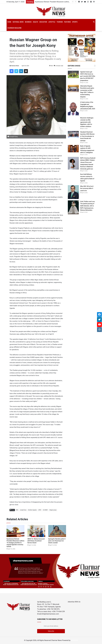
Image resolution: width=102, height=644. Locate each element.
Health (35, 22)
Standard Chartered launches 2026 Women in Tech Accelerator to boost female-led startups (87, 136)
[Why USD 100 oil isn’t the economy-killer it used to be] (73, 192)
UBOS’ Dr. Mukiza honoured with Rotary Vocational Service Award (36, 541)
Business (28, 22)
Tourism (60, 22)
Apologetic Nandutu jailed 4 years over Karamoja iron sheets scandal (57, 541)
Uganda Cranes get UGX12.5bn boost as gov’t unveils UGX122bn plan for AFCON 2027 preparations (88, 76)
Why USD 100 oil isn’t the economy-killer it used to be (87, 188)
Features (67, 22)
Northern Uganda (32, 510)
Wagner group (53, 510)
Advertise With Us (74, 602)
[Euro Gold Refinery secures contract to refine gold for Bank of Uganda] (73, 177)
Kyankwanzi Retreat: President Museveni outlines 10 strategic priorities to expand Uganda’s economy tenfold (15, 543)
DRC (17, 510)
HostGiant (74, 640)
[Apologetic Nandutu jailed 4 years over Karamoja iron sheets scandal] (57, 531)
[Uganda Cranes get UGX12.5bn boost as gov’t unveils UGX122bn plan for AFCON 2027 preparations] (73, 74)
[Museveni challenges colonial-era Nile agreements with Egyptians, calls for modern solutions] (73, 120)
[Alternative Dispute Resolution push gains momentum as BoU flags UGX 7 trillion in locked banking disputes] (73, 89)
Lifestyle (52, 22)
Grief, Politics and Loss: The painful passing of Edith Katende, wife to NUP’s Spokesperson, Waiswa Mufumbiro (88, 206)
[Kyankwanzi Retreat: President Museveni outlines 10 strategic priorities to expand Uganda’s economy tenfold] (15, 531)
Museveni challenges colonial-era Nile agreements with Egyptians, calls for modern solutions (87, 122)
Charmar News (15, 66)
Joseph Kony (23, 510)
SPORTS (75, 22)
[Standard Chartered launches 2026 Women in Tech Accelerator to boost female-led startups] (73, 135)
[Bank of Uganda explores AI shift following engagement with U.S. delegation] (73, 149)
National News (18, 22)
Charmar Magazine (14, 28)
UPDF (40, 510)
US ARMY (45, 510)
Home (9, 22)
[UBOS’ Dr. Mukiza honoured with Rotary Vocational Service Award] (36, 531)
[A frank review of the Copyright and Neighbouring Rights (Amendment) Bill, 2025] (73, 108)
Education (43, 22)
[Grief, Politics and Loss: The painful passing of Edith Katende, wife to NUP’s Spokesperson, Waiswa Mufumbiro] (73, 207)
